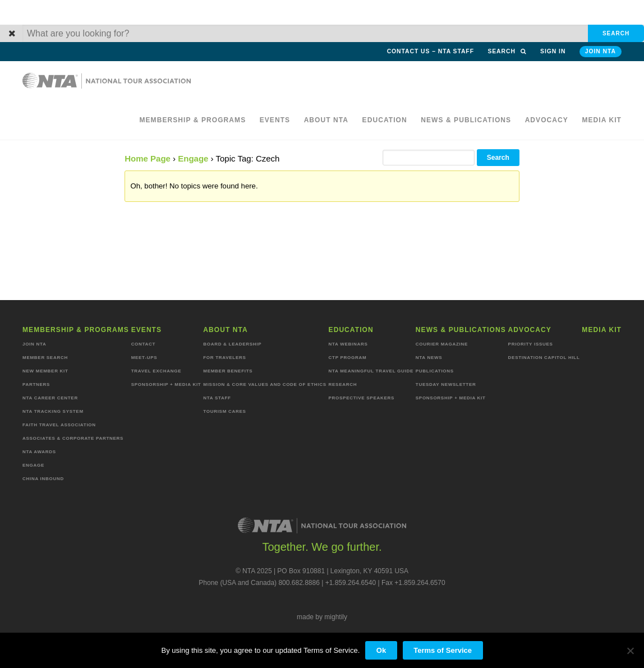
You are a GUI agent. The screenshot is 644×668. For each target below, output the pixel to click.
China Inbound (43, 479)
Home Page (148, 158)
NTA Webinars (348, 344)
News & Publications (466, 120)
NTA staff (217, 398)
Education (385, 120)
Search (507, 51)
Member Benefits (228, 371)
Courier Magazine (442, 344)
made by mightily (322, 617)
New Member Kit (45, 371)
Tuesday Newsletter (446, 384)
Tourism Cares (224, 411)
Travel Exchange (157, 371)
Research (343, 384)
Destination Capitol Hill (544, 358)
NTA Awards (39, 452)
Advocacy (547, 120)
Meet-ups (144, 358)
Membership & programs (192, 120)
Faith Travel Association (59, 425)
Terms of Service (443, 650)
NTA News (429, 358)
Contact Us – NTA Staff (431, 51)
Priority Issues (531, 344)
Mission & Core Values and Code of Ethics (264, 384)
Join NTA (601, 51)
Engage (193, 158)
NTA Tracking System (53, 411)
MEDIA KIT (602, 120)
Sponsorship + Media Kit (166, 384)
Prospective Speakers (362, 398)
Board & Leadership (232, 344)
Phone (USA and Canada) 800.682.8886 (259, 583)
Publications (435, 371)
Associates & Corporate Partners (73, 438)
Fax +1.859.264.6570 (413, 583)
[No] (630, 651)
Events (275, 120)
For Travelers (224, 358)
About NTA (326, 120)
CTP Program (348, 358)
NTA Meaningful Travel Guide (371, 371)
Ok (381, 650)
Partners (36, 384)
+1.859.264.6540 (351, 583)
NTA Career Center (50, 398)
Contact (144, 344)
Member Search (45, 358)
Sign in (553, 51)
